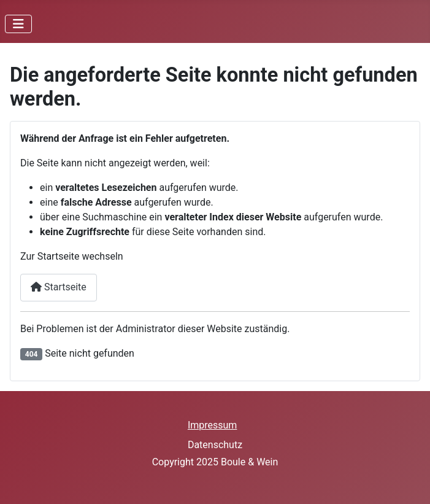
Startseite (59, 287)
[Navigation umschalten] (18, 24)
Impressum (213, 425)
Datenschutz (215, 445)
